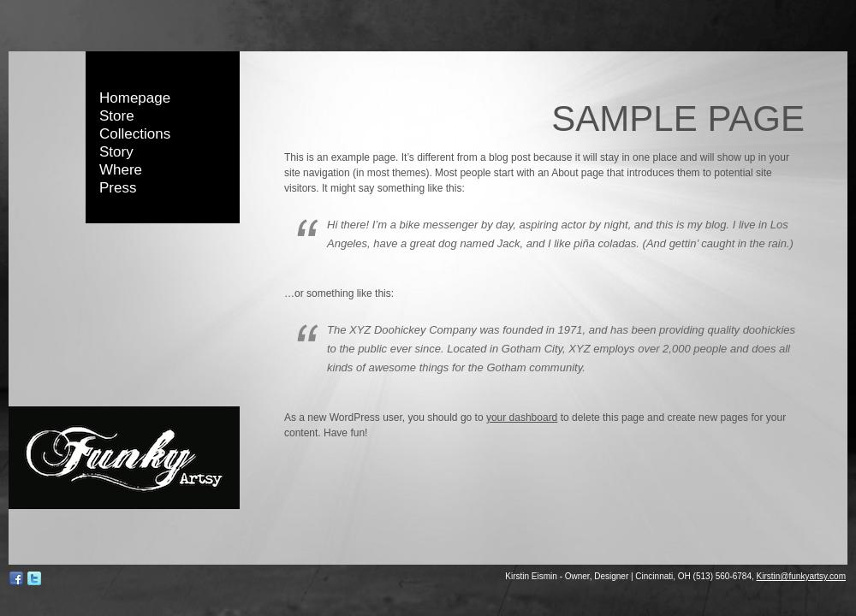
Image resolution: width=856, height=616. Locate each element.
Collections (135, 134)
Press (118, 188)
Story (116, 152)
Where (121, 170)
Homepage (135, 98)
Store (117, 116)
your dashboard (522, 418)
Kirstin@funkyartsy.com (801, 576)
